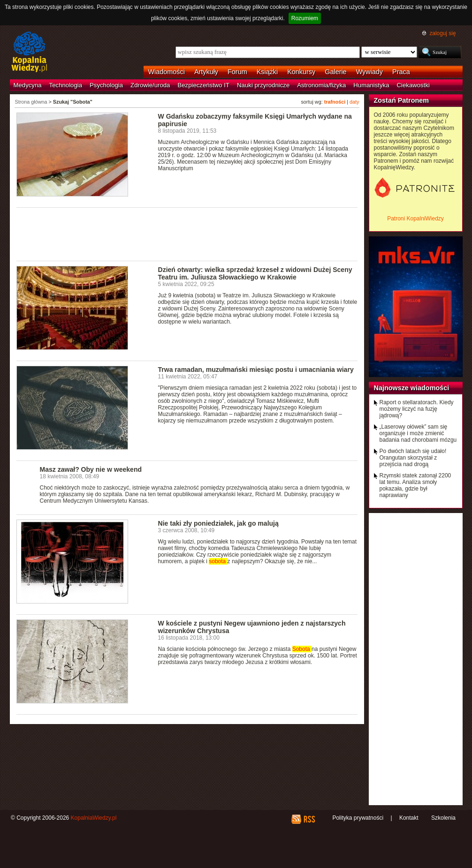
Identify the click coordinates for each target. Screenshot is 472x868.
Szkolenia (443, 818)
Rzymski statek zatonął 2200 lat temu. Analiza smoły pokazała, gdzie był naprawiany (415, 485)
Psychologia (106, 85)
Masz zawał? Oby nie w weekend (91, 469)
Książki (267, 72)
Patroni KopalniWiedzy (415, 219)
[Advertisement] (187, 234)
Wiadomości (167, 72)
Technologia (66, 85)
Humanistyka (371, 85)
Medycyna (28, 85)
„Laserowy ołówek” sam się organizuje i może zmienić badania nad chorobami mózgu (418, 433)
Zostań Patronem (402, 100)
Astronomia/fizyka (321, 85)
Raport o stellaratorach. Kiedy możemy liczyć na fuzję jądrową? (417, 409)
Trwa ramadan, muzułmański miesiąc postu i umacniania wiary (256, 370)
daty (354, 102)
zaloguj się (442, 33)
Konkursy (301, 72)
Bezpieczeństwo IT (203, 85)
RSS (309, 819)
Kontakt (409, 818)
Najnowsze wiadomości (412, 388)
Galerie (335, 72)
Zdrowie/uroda (150, 85)
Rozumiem (305, 18)
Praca (401, 72)
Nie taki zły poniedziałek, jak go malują (218, 523)
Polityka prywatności (358, 818)
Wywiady (369, 72)
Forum (237, 72)
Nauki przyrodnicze (263, 85)
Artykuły (206, 72)
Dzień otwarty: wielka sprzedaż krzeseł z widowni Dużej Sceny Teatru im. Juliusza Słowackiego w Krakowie (255, 273)
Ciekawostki (413, 85)
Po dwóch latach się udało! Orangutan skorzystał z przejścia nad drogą (413, 458)
